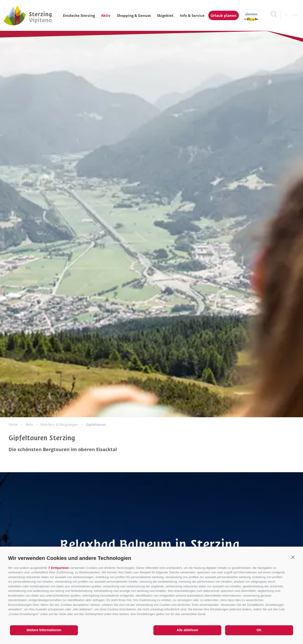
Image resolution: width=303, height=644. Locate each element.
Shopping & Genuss (134, 15)
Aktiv (106, 15)
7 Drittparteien (59, 568)
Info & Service (192, 15)
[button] (293, 557)
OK (259, 630)
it (286, 15)
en (295, 15)
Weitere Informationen (44, 630)
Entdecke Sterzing (79, 15)
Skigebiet (165, 15)
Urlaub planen (224, 15)
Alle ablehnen (187, 630)
